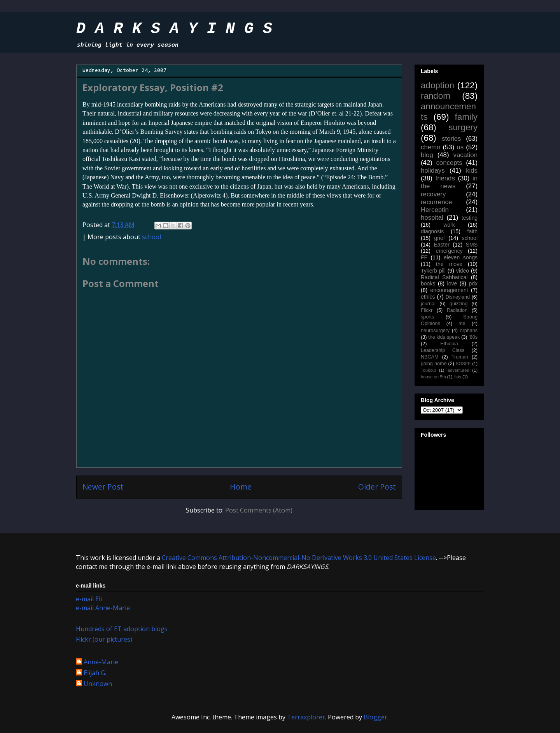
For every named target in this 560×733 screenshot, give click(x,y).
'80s (473, 337)
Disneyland (458, 297)
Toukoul (428, 370)
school (151, 237)
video (463, 271)
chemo (430, 147)
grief (439, 238)
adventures (458, 370)
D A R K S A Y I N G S (174, 29)
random (436, 96)
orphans (469, 331)
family (466, 117)
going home (434, 364)
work (449, 225)
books (428, 283)
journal (428, 304)
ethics (428, 297)
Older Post (377, 487)
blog (427, 155)
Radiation (457, 310)
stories (451, 139)
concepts (449, 163)
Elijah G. (95, 673)
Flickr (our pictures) (104, 639)
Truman (460, 357)
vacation (465, 155)
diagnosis (432, 231)
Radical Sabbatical (444, 277)
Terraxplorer (306, 717)
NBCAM (430, 357)
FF (424, 257)
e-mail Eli (89, 599)
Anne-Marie (101, 662)
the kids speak (444, 337)
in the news (449, 182)
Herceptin (435, 210)
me (462, 324)
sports (427, 317)
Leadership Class (443, 350)
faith (472, 231)
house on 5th (433, 377)
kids (472, 171)
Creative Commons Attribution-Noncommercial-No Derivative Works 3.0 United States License (299, 558)
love (452, 283)
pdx (473, 283)
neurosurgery (435, 331)
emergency (449, 251)
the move (449, 264)
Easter (441, 245)
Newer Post (103, 487)
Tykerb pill (433, 271)
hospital (432, 218)
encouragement (449, 290)
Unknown (98, 684)
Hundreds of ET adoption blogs (122, 629)
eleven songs (461, 257)
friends (445, 178)
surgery (463, 127)
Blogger (375, 717)
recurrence (436, 202)
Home (241, 487)
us (460, 147)
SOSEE (463, 364)
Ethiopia (449, 344)
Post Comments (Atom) (259, 510)
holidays (433, 171)
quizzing (458, 304)
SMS (472, 245)
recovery (433, 194)
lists (458, 377)
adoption (437, 85)
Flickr (427, 310)
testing (470, 218)
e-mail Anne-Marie (103, 608)
